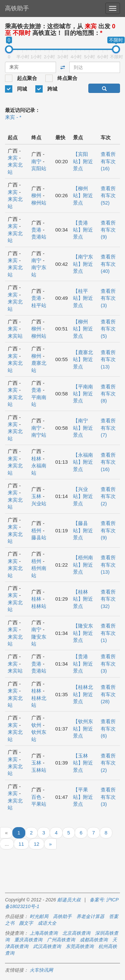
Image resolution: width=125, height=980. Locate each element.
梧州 (36, 530)
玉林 (36, 496)
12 (36, 844)
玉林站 (39, 770)
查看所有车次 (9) (108, 230)
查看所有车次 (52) (108, 196)
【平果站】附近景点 (83, 797)
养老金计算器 (90, 916)
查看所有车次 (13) (108, 359)
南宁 (36, 161)
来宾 (13, 158)
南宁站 (39, 435)
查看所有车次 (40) (108, 264)
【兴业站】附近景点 (83, 496)
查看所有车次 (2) (108, 496)
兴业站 (39, 503)
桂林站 (39, 606)
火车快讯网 (41, 970)
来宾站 (15, 336)
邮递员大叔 (69, 900)
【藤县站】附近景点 (83, 530)
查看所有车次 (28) (108, 694)
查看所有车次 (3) (108, 298)
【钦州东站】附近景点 (83, 729)
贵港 (36, 230)
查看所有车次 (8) (108, 394)
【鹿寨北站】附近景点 (83, 359)
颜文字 (26, 923)
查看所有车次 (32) (108, 599)
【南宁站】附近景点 (83, 428)
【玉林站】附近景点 (83, 763)
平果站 (39, 804)
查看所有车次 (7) (108, 428)
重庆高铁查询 (28, 940)
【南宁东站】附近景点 (83, 264)
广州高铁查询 (61, 940)
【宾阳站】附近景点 (83, 161)
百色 (36, 797)
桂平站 (39, 305)
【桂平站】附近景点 (83, 298)
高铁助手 (17, 8)
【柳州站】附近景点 (83, 196)
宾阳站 (39, 168)
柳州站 (39, 203)
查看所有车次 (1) (108, 633)
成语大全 (47, 923)
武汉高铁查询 (47, 946)
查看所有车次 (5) (108, 329)
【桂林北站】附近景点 (83, 694)
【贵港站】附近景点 (83, 230)
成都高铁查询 (94, 940)
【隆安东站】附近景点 (83, 633)
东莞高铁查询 (80, 946)
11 (21, 844)
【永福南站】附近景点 (83, 462)
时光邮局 (39, 916)
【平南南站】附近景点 (83, 394)
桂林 (36, 459)
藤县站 (39, 537)
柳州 (36, 195)
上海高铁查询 (44, 933)
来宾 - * (13, 117)
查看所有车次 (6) (108, 729)
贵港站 (39, 237)
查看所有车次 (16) (108, 161)
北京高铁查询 (76, 933)
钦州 (36, 725)
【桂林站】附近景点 (83, 599)
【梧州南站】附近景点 (83, 565)
